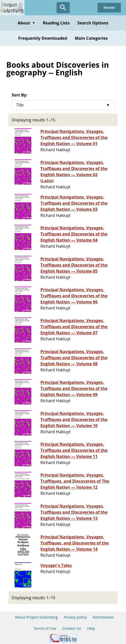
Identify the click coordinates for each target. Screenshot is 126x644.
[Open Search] (63, 8)
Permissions (103, 617)
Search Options (93, 23)
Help (91, 628)
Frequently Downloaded (43, 38)
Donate (109, 8)
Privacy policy (75, 617)
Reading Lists (56, 23)
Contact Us (72, 628)
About (26, 23)
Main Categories (91, 38)
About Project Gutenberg (36, 617)
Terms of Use (45, 628)
